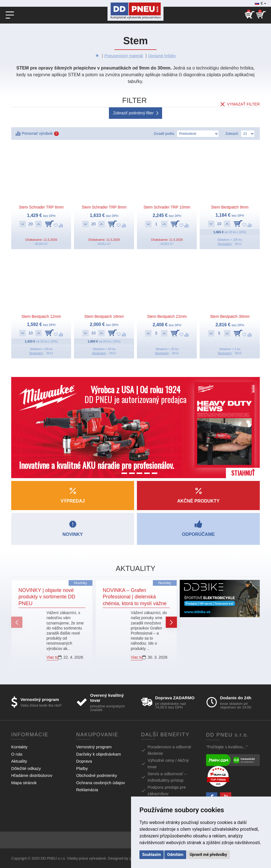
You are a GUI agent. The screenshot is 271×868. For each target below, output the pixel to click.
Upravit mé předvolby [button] (208, 855)
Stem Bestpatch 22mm (167, 316)
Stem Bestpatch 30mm (230, 316)
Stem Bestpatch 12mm (41, 316)
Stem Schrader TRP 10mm (167, 207)
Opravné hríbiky (162, 56)
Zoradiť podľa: (164, 134)
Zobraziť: (232, 134)
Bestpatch (225, 244)
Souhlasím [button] (152, 855)
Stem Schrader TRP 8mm (104, 207)
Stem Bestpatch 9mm (230, 207)
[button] (17, 622)
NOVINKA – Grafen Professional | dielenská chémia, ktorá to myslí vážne (135, 597)
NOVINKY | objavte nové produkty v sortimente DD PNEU (47, 597)
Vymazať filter (243, 101)
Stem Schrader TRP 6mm (41, 207)
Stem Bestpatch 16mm (104, 316)
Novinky (80, 583)
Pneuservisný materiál (124, 56)
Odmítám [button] (175, 855)
